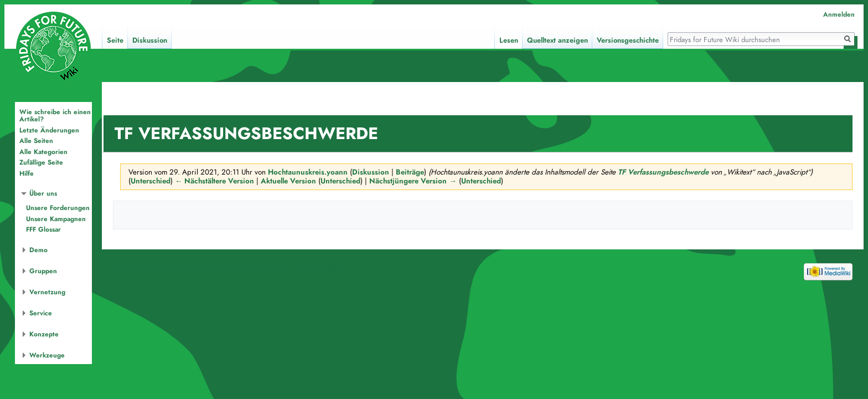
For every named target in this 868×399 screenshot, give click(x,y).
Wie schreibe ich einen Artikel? (55, 116)
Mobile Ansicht (319, 272)
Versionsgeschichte (628, 40)
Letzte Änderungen (49, 130)
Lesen (509, 40)
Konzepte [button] (44, 334)
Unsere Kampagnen (56, 219)
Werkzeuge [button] (47, 355)
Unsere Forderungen (58, 208)
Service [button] (41, 313)
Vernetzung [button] (47, 292)
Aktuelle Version (288, 181)
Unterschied (151, 181)
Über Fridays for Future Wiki (192, 272)
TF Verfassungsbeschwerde (663, 172)
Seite (115, 40)
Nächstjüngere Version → (413, 181)
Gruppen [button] (43, 271)
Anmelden (839, 14)
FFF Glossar (43, 229)
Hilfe (27, 173)
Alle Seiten (36, 141)
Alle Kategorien (43, 152)
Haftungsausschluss (265, 272)
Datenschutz (130, 272)
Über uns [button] (43, 193)
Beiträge (410, 172)
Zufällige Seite (41, 162)
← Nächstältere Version (215, 181)
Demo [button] (38, 250)
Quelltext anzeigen (557, 40)
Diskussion (371, 172)
